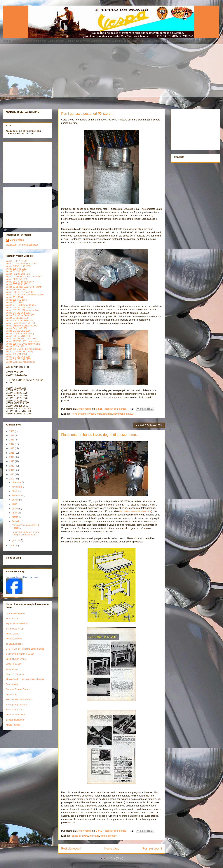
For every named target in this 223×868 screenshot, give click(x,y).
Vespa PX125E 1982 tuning (19, 352)
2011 (12, 470)
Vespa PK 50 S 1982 (16, 290)
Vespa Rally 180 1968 (17, 328)
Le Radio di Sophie (15, 614)
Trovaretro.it (12, 619)
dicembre (17, 482)
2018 (12, 440)
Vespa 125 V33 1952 (16, 269)
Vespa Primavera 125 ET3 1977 (22, 326)
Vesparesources (14, 639)
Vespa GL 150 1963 (16, 271)
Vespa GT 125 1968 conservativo (22, 310)
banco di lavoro (80, 836)
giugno (16, 508)
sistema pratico (108, 836)
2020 (12, 431)
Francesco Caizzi (14, 577)
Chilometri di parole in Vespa (20, 654)
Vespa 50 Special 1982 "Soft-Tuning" (24, 287)
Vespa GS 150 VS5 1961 (18, 313)
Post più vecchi (152, 849)
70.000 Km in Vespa (16, 659)
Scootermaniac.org (15, 720)
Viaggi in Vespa (14, 664)
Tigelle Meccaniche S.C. (18, 624)
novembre (17, 487)
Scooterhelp (12, 684)
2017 (12, 444)
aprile (15, 513)
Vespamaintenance (15, 715)
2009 (12, 479)
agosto (16, 500)
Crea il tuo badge (31, 577)
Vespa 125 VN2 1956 (16, 300)
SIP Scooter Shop (15, 629)
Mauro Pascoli (13, 725)
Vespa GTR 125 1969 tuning (20, 333)
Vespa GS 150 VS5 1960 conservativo (25, 295)
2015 (12, 453)
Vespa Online (12, 634)
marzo (15, 517)
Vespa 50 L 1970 (14, 302)
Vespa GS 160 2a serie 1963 (20, 292)
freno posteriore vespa (84, 414)
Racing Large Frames (16, 705)
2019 (12, 435)
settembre (17, 496)
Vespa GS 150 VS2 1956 (18, 331)
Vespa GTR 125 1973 (16, 284)
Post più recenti (71, 849)
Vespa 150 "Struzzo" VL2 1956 (21, 339)
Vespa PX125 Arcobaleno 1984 (21, 264)
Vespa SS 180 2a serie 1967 (20, 282)
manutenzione (104, 414)
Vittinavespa (12, 669)
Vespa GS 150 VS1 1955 (18, 336)
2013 (12, 461)
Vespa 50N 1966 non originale (21, 362)
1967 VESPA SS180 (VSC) (19, 699)
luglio (15, 504)
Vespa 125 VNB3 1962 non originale (24, 349)
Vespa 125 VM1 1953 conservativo (23, 344)
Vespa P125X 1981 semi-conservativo (25, 277)
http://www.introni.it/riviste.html (135, 511)
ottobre (16, 491)
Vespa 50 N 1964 (14, 297)
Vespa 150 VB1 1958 (16, 354)
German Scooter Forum (18, 689)
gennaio (16, 540)
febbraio (16, 521)
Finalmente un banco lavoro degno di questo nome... (100, 435)
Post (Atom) (117, 858)
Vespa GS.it (12, 695)
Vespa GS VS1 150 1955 (18, 266)
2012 (12, 466)
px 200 (130, 414)
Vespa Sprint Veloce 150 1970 (21, 323)
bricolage (94, 836)
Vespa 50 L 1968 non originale (21, 305)
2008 (12, 546)
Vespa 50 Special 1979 (17, 318)
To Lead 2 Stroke (14, 644)
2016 (12, 448)
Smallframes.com (14, 710)
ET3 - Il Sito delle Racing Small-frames (25, 649)
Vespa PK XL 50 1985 (17, 279)
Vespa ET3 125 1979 (16, 261)
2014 (12, 457)
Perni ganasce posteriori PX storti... (87, 114)
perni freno (119, 414)
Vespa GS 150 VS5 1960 (18, 308)
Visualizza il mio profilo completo (22, 245)
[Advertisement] (74, 70)
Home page (112, 849)
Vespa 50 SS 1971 (15, 346)
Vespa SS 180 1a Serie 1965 (20, 315)
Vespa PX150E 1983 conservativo (23, 341)
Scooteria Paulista (15, 674)
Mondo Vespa (17, 240)
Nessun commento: (116, 409)
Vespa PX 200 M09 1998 (18, 274)
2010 (12, 474)
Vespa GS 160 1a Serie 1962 (20, 321)
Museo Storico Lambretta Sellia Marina (25, 679)
